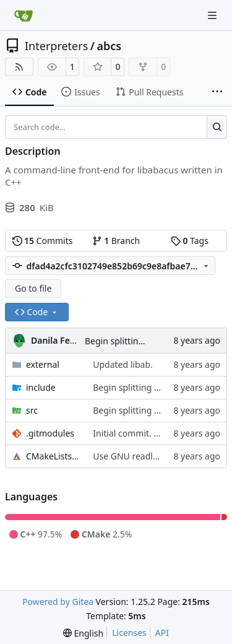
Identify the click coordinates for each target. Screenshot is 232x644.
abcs (110, 46)
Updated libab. (123, 364)
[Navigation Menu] (213, 15)
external (43, 364)
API (162, 633)
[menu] (83, 633)
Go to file (33, 288)
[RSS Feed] (19, 67)
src (32, 410)
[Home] (24, 15)
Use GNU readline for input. (149, 456)
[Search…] (217, 127)
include (41, 387)
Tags (190, 241)
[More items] (217, 92)
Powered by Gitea (58, 602)
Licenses (129, 633)
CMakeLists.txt (53, 456)
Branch (116, 241)
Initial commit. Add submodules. (159, 433)
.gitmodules (50, 433)
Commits (43, 241)
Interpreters (56, 46)
